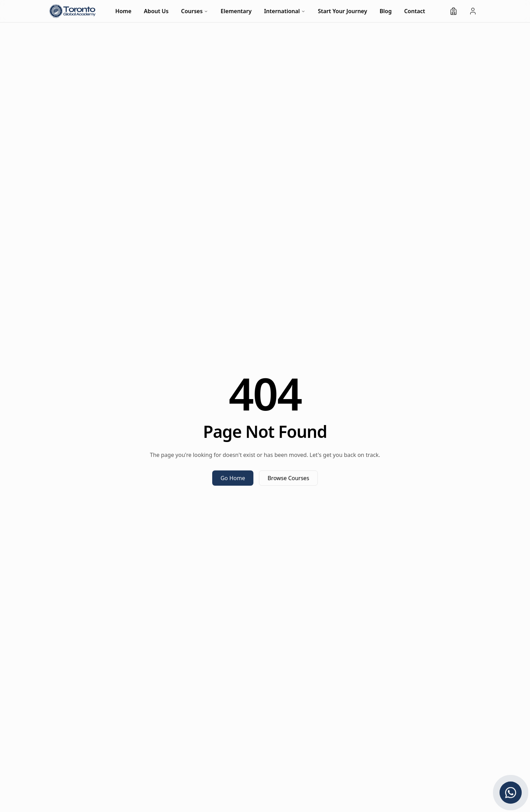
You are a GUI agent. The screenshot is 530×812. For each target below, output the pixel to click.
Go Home (233, 478)
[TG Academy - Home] (72, 11)
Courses (195, 11)
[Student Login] (473, 11)
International (285, 11)
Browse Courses (288, 478)
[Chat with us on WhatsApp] (511, 793)
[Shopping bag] (453, 11)
